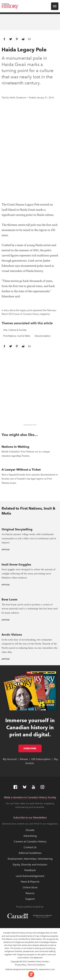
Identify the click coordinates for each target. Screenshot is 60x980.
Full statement (36, 958)
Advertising (30, 836)
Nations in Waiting (15, 447)
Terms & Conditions (36, 965)
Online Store (30, 887)
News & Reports (30, 882)
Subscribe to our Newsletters (30, 817)
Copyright (15, 961)
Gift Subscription (41, 759)
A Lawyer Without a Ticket (21, 470)
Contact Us (30, 847)
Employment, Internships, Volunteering (30, 859)
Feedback (30, 870)
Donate (30, 830)
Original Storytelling (17, 529)
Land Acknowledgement (30, 876)
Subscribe (33, 748)
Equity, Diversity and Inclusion (30, 865)
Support (30, 899)
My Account (10, 759)
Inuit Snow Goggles (16, 564)
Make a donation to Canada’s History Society (30, 797)
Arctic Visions (12, 635)
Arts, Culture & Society (15, 330)
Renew (24, 759)
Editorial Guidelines (30, 853)
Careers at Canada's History (30, 841)
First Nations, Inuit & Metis (17, 336)
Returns (30, 893)
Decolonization (43, 336)
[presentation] (30, 523)
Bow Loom (10, 599)
